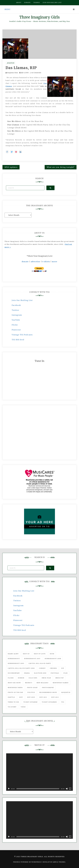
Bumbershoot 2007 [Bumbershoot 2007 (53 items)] (32, 659)
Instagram (17, 315)
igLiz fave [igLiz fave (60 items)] (33, 678)
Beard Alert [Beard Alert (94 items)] (13, 654)
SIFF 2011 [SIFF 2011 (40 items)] (43, 697)
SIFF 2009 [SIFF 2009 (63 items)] (31, 697)
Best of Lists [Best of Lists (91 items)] (40, 654)
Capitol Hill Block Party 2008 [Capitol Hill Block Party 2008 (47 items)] (21, 668)
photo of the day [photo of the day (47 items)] (15, 692)
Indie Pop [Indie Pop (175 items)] (60, 678)
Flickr (15, 325)
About (19, 3)
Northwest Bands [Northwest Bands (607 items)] (61, 683)
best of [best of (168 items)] (26, 654)
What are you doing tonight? (61, 167)
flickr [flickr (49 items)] (11, 678)
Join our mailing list (52, 3)
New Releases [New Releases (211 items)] (42, 683)
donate (25, 262)
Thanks (37, 3)
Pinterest (16, 330)
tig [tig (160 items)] (63, 702)
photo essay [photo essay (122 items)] (32, 688)
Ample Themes (59, 862)
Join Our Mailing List (22, 300)
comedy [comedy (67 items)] (42, 668)
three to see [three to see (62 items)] (13, 702)
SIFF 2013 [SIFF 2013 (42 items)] (55, 697)
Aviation (11, 63)
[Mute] (67, 789)
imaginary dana (12, 73)
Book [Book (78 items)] (52, 654)
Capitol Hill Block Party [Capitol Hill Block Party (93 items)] (40, 663)
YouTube (16, 320)
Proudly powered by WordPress (27, 862)
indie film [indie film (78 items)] (46, 678)
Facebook (16, 305)
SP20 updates (11, 167)
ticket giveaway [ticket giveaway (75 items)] (30, 702)
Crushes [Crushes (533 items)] (53, 668)
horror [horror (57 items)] (21, 678)
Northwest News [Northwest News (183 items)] (15, 688)
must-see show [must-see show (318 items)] (14, 683)
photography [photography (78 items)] (48, 688)
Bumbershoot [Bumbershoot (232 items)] (14, 659)
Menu (7, 9)
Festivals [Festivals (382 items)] (55, 673)
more (55, 262)
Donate (27, 3)
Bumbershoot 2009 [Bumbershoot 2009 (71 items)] (16, 663)
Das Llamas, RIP (21, 68)
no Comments (35, 73)
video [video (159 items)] (23, 707)
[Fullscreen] (70, 789)
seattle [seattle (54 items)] (11, 697)
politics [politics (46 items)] (31, 692)
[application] (39, 772)
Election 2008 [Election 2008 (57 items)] (40, 673)
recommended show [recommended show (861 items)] (48, 692)
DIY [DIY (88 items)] (63, 668)
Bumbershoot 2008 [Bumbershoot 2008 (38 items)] (53, 659)
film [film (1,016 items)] (65, 673)
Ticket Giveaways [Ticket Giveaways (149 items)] (49, 702)
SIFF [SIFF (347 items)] (21, 697)
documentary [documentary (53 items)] (14, 673)
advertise (36, 262)
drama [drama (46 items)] (27, 673)
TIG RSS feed (18, 340)
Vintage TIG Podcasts (22, 335)
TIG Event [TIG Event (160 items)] (12, 707)
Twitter (15, 310)
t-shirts (46, 262)
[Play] (9, 789)
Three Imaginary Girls (39, 17)
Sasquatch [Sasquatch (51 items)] (66, 692)
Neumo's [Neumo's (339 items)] (29, 683)
